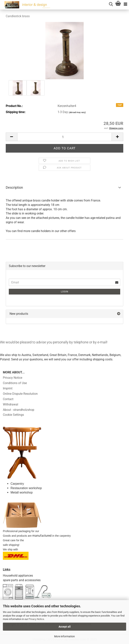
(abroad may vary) (77, 112)
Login (65, 292)
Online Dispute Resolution (20, 394)
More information (64, 636)
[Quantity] (64, 137)
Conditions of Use (15, 383)
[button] (11, 137)
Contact (8, 399)
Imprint (8, 388)
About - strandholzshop (19, 410)
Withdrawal (11, 404)
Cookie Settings (13, 415)
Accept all (65, 627)
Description (14, 187)
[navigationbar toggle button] (125, 4)
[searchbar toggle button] (111, 4)
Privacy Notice (36, 619)
